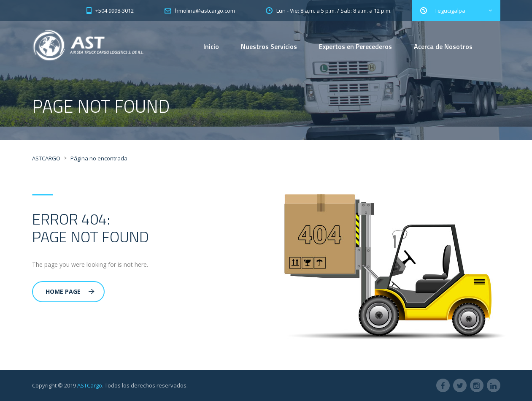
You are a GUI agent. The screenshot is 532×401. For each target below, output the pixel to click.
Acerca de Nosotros (443, 46)
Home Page (70, 291)
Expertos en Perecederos (355, 46)
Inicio (211, 46)
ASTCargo (90, 385)
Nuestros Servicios (269, 46)
